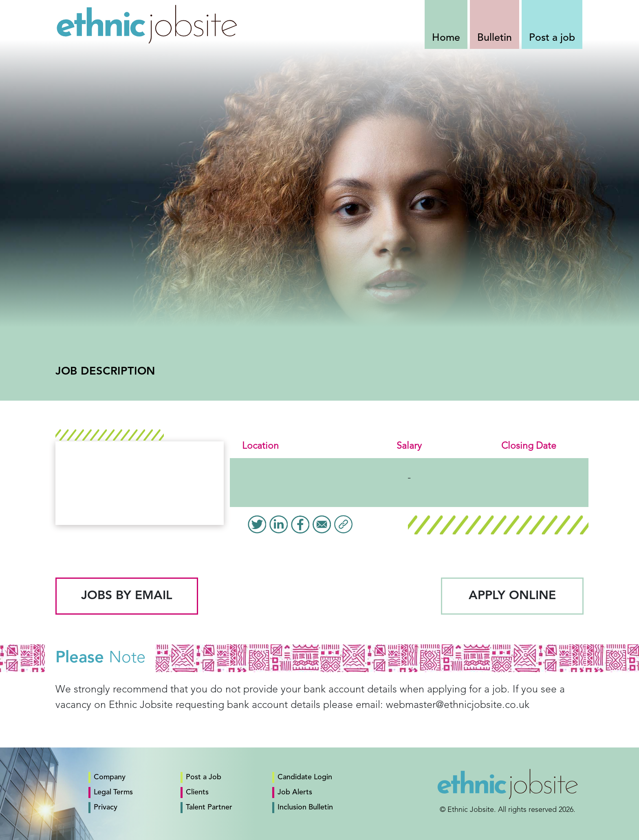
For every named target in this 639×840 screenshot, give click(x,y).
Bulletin (495, 38)
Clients (197, 792)
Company (110, 777)
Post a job (552, 38)
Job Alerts (295, 792)
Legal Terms (113, 792)
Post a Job (204, 777)
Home (446, 38)
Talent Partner (209, 807)
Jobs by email (127, 596)
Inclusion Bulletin (305, 807)
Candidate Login (305, 777)
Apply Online (512, 596)
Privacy (106, 807)
